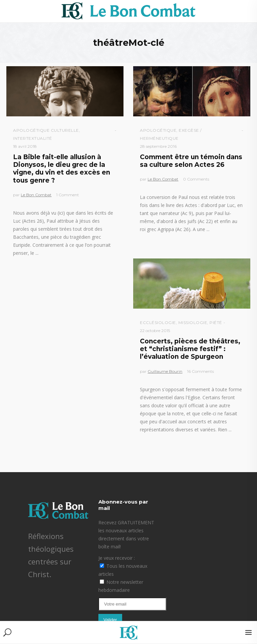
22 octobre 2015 (155, 331)
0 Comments (196, 179)
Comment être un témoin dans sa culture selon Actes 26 (191, 161)
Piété (216, 323)
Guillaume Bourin (165, 371)
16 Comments (200, 371)
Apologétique (158, 130)
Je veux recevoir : (117, 558)
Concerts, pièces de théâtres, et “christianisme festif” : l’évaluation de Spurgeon (190, 349)
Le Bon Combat (36, 195)
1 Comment (68, 195)
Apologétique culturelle (46, 130)
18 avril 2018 (25, 146)
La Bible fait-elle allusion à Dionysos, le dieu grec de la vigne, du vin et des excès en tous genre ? (62, 169)
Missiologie (193, 323)
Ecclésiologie (158, 323)
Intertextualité (33, 138)
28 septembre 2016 (158, 146)
